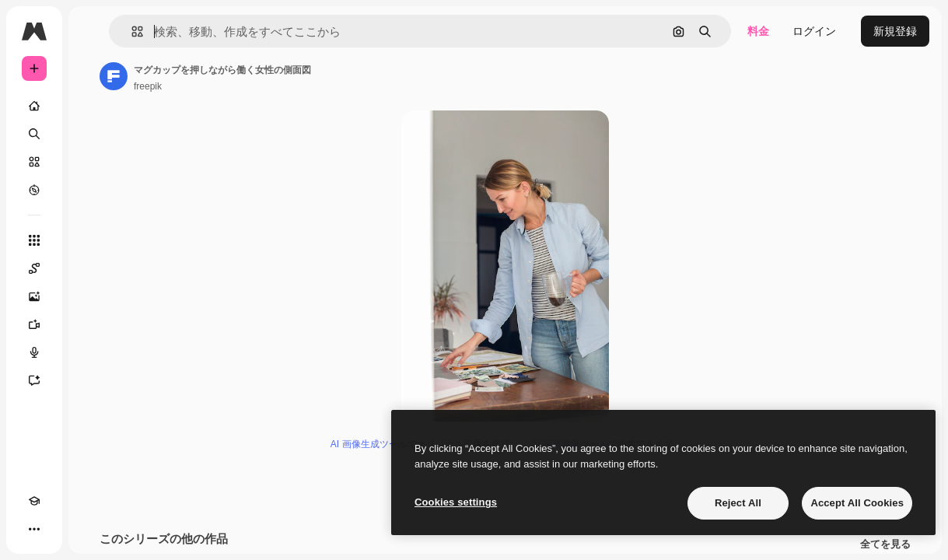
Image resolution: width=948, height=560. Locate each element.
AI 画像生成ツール (369, 444)
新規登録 (895, 31)
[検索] (34, 134)
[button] (131, 31)
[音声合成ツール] (34, 352)
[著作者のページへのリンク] (114, 76)
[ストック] (34, 162)
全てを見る (885, 544)
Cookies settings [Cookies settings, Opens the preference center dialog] (456, 502)
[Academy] (34, 501)
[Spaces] (34, 268)
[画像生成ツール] (34, 296)
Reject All (738, 503)
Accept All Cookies (857, 503)
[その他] (34, 529)
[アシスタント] (34, 380)
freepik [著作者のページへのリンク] (148, 86)
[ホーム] (34, 106)
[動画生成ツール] (34, 324)
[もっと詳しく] (34, 190)
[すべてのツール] (34, 240)
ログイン (814, 31)
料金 (758, 31)
